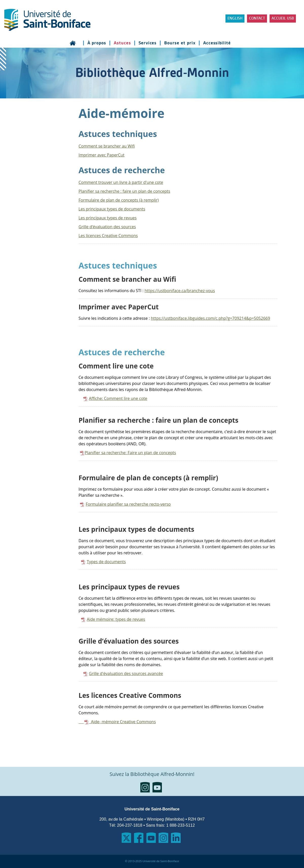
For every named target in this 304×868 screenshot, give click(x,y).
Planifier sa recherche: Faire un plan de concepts (130, 453)
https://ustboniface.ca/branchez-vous (180, 291)
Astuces (122, 43)
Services (148, 43)
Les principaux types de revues (108, 218)
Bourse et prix (180, 43)
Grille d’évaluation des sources (107, 227)
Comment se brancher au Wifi (107, 146)
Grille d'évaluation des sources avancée (126, 674)
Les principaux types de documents (112, 209)
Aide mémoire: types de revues (116, 619)
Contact (257, 19)
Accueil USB (283, 19)
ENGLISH (235, 19)
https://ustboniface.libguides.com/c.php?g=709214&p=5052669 (211, 318)
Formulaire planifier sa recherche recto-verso (128, 504)
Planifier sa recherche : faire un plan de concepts (124, 191)
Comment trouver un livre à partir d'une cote (121, 182)
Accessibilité (217, 43)
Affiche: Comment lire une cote (118, 398)
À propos (97, 43)
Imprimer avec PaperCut (101, 155)
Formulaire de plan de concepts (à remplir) (119, 200)
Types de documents (106, 562)
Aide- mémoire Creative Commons (117, 722)
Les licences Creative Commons (108, 236)
